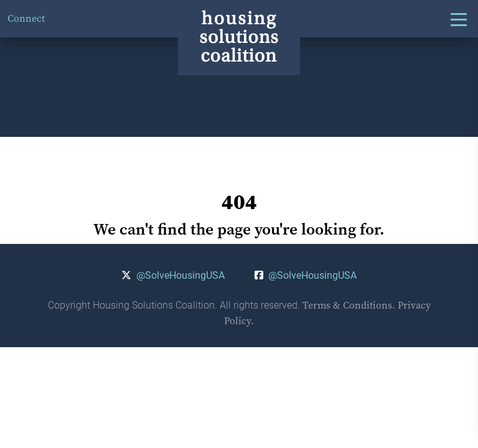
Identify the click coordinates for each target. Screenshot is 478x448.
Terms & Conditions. (349, 305)
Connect (26, 18)
